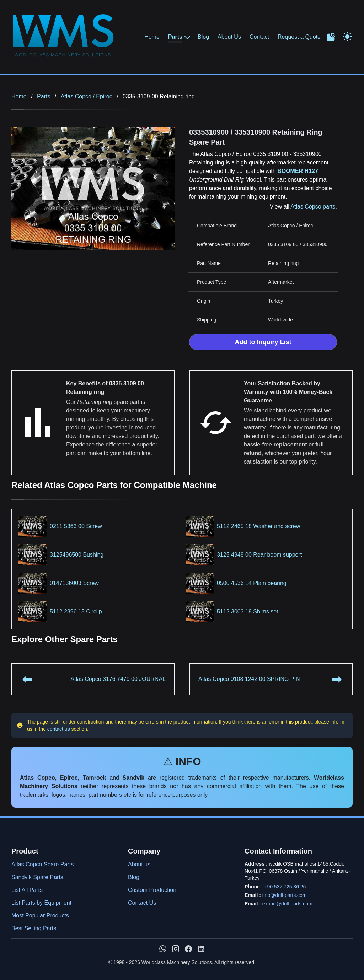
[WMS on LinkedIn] (201, 949)
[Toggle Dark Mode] (347, 36)
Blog (203, 37)
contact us (59, 729)
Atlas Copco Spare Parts (42, 864)
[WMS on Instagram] (176, 949)
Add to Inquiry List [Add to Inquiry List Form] (263, 342)
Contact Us (142, 903)
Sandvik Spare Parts (37, 877)
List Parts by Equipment (41, 903)
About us (139, 864)
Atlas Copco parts (313, 207)
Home (152, 37)
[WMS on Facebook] (188, 949)
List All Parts (27, 890)
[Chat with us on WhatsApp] (163, 949)
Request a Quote (299, 37)
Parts (175, 37)
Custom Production (152, 890)
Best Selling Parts (34, 928)
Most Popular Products (40, 916)
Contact (259, 37)
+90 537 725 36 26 (285, 887)
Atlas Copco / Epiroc (87, 96)
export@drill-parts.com (287, 904)
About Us (229, 37)
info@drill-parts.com (285, 895)
